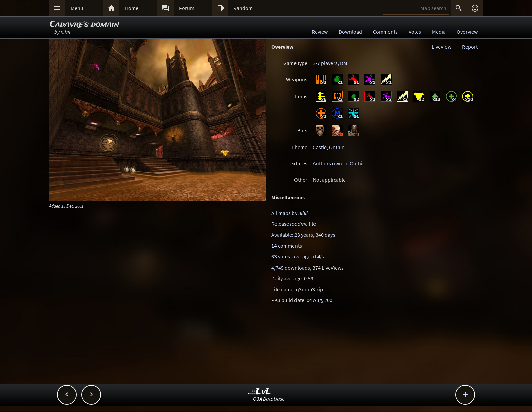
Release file (294, 224)
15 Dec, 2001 (72, 206)
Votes (415, 32)
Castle (320, 147)
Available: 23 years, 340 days (303, 235)
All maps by (290, 213)
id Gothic (355, 163)
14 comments (287, 246)
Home (132, 8)
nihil (65, 32)
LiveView (441, 47)
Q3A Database (269, 399)
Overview (467, 32)
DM (344, 63)
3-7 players (325, 63)
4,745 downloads (291, 268)
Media (439, 32)
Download (350, 32)
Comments (385, 32)
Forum (187, 8)
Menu (77, 8)
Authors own (327, 163)
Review (320, 32)
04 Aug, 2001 (321, 300)
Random (243, 8)
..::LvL (260, 392)
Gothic (337, 147)
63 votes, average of (298, 256)
